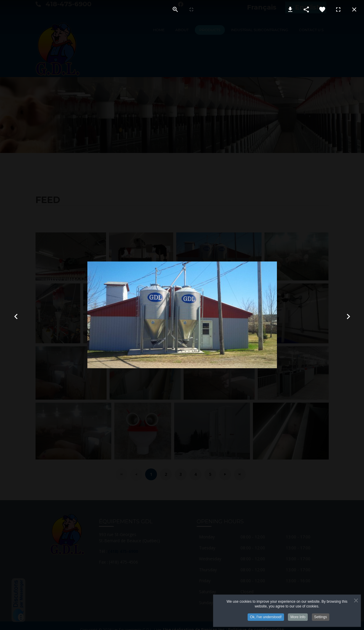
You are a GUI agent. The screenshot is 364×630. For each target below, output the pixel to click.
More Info (298, 616)
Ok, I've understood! (266, 616)
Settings (321, 616)
